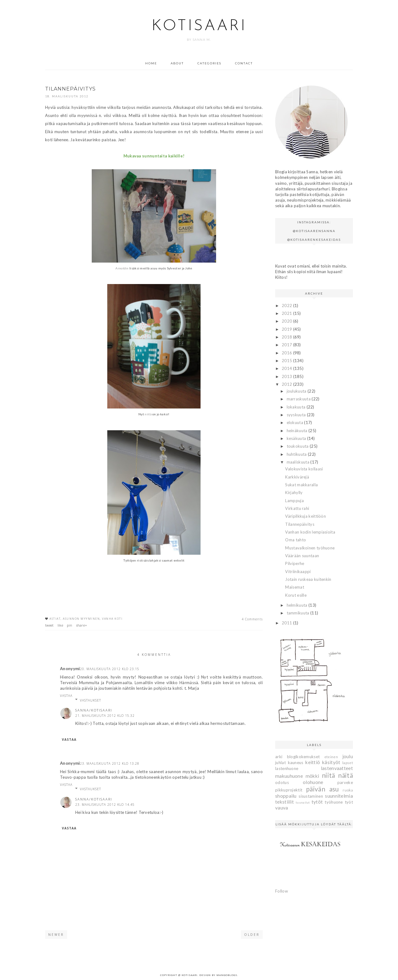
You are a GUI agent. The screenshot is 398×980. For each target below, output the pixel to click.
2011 (287, 623)
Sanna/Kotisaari (94, 710)
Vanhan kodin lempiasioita (310, 532)
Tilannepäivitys (300, 524)
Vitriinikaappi (298, 572)
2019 (287, 329)
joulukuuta (297, 391)
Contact (244, 63)
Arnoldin (122, 268)
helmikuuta (298, 605)
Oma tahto (296, 540)
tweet (49, 625)
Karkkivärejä (297, 477)
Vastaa (66, 696)
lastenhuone (287, 768)
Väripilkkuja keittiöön (305, 516)
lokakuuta (297, 407)
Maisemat (294, 587)
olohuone (313, 782)
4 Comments (252, 619)
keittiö (313, 762)
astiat (55, 619)
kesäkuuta (297, 438)
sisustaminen (311, 796)
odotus (282, 782)
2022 (287, 306)
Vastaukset (90, 700)
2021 (287, 313)
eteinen (331, 757)
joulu (348, 756)
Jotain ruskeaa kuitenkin (308, 579)
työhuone (334, 802)
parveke (345, 782)
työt (349, 802)
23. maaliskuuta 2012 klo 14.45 (105, 805)
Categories (209, 63)
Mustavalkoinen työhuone (310, 548)
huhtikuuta (297, 454)
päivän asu (322, 789)
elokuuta (296, 422)
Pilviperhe (295, 563)
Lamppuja (294, 501)
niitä (148, 414)
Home (151, 63)
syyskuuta (297, 415)
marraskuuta (299, 399)
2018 (287, 337)
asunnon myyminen (81, 619)
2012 (287, 384)
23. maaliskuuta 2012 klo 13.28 (110, 763)
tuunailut (303, 802)
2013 (287, 376)
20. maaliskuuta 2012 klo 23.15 (110, 669)
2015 (287, 361)
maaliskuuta (299, 462)
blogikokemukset (303, 757)
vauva (282, 808)
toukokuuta (298, 446)
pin (69, 625)
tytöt (317, 802)
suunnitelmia (339, 796)
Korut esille (296, 595)
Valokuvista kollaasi (304, 469)
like (60, 625)
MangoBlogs (227, 975)
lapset (348, 763)
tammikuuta (298, 613)
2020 (287, 321)
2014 (287, 368)
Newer (56, 935)
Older (252, 935)
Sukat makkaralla (301, 485)
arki (279, 757)
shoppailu (286, 796)
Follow (282, 891)
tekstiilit (285, 802)
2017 (287, 345)
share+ (82, 625)
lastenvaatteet (337, 768)
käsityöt (331, 762)
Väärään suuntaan (302, 556)
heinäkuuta (298, 431)
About (177, 63)
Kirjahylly (294, 492)
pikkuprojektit (289, 790)
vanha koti (112, 619)
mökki (312, 776)
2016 (287, 353)
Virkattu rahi (297, 508)
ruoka (348, 790)
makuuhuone (289, 776)
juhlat (280, 763)
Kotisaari (199, 26)
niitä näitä (337, 775)
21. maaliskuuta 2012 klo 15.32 (105, 716)
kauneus (296, 763)
